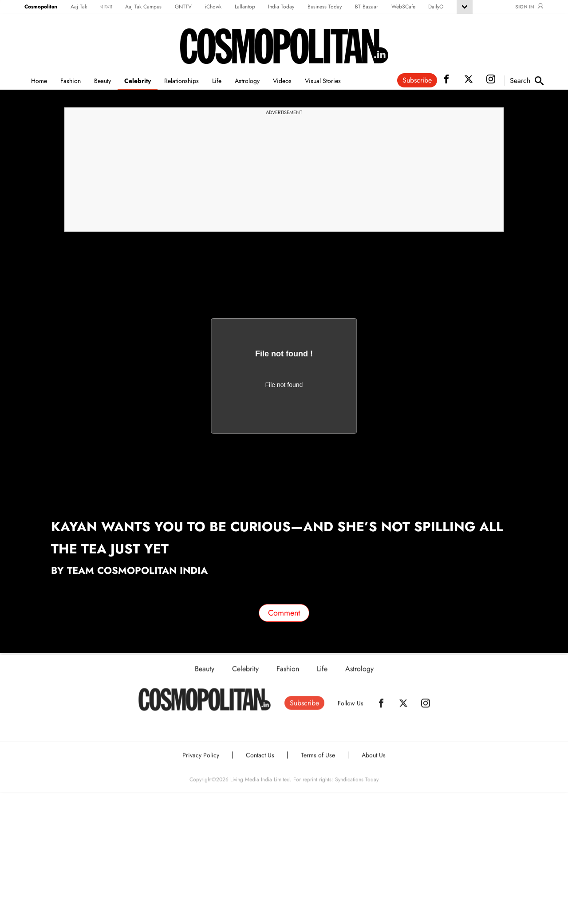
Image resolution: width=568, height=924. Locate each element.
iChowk (213, 7)
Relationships (181, 81)
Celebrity (138, 81)
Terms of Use (318, 762)
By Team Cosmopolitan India (129, 570)
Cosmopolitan (41, 7)
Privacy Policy (201, 762)
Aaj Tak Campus (143, 7)
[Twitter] (403, 710)
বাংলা (106, 7)
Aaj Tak (79, 7)
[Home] (205, 706)
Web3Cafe (403, 7)
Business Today (325, 7)
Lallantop (245, 7)
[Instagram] (426, 710)
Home (39, 81)
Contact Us (260, 762)
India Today (281, 7)
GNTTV (183, 7)
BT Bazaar (367, 7)
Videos (282, 81)
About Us (374, 762)
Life (217, 81)
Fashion (71, 81)
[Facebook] (381, 710)
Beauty (103, 81)
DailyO (436, 7)
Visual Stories (323, 81)
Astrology (247, 81)
